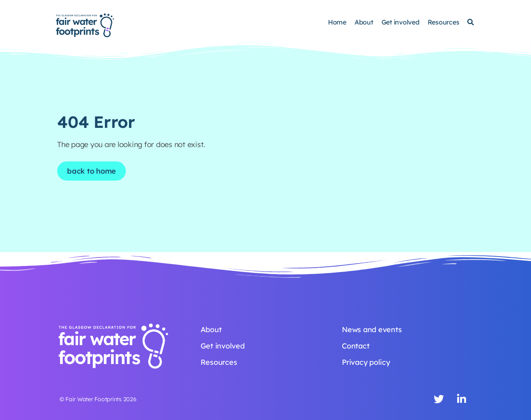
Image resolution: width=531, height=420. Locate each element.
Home (337, 22)
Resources (444, 22)
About (364, 22)
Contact (356, 346)
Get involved (400, 22)
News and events (372, 330)
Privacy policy (366, 362)
